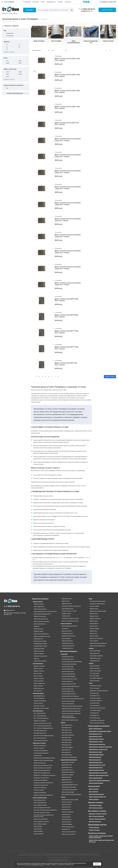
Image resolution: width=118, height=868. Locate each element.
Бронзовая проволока (68, 735)
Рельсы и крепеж (66, 624)
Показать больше (110, 377)
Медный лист (94, 633)
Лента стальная (38, 676)
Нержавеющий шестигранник (98, 773)
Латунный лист (66, 829)
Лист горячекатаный (40, 713)
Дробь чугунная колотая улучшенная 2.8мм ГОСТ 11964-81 (68, 252)
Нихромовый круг (95, 661)
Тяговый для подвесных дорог (70, 618)
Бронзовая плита (67, 730)
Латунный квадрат (67, 824)
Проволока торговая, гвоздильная (43, 783)
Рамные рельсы (66, 638)
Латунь (63, 797)
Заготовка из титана (96, 686)
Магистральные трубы (40, 641)
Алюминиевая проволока (69, 664)
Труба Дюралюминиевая (69, 787)
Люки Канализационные (96, 794)
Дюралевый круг (67, 777)
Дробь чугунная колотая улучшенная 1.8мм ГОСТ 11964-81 (68, 204)
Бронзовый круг (66, 750)
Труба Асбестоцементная (41, 619)
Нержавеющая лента (96, 734)
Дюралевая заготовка (68, 762)
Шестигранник (38, 691)
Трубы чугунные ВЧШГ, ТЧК (97, 797)
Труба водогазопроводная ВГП (42, 614)
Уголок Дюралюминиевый (69, 790)
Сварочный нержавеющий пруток (99, 781)
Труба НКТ (37, 626)
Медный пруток (94, 636)
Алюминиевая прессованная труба (72, 662)
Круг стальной (38, 673)
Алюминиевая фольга (68, 669)
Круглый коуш (66, 601)
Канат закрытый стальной (41, 821)
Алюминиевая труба (68, 667)
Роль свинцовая (94, 676)
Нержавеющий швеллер (96, 770)
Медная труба (94, 621)
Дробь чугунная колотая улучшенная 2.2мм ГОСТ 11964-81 (68, 236)
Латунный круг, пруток (68, 827)
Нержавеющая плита (96, 737)
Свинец (91, 663)
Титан (91, 683)
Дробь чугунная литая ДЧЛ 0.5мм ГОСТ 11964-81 (66, 300)
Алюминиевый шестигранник (70, 696)
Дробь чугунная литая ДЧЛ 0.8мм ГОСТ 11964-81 (66, 316)
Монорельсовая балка (40, 701)
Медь (91, 599)
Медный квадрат (95, 628)
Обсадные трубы (38, 631)
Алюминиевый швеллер (69, 694)
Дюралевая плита (67, 767)
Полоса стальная (39, 681)
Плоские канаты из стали (69, 611)
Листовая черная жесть (40, 731)
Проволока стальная (39, 743)
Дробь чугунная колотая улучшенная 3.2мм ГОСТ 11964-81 (68, 268)
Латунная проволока (68, 812)
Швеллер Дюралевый (68, 792)
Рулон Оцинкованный (40, 738)
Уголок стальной (38, 703)
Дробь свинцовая (95, 668)
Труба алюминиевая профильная (71, 713)
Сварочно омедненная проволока (43, 795)
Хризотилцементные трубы (42, 621)
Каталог (30, 10)
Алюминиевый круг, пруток (70, 679)
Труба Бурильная (38, 639)
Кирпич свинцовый (95, 671)
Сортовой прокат (38, 664)
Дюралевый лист (67, 780)
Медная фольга (94, 623)
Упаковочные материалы (97, 833)
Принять (97, 864)
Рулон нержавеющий (95, 778)
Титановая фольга (95, 705)
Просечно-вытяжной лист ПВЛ (42, 723)
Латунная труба (66, 817)
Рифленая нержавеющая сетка (99, 775)
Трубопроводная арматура (97, 825)
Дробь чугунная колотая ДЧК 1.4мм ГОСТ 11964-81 (67, 108)
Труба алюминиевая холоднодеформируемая (69, 717)
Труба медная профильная (97, 646)
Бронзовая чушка (67, 742)
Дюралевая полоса (67, 770)
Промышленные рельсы (69, 636)
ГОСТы (43, 2)
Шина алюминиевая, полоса (70, 720)
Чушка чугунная (94, 799)
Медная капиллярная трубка (98, 611)
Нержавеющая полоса (96, 742)
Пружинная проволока (40, 788)
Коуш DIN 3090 (38, 826)
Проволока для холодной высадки (43, 760)
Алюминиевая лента (68, 657)
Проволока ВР (38, 756)
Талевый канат (66, 616)
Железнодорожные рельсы (70, 626)
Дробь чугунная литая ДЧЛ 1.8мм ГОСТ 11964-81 (66, 348)
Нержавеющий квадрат (96, 755)
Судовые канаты (66, 613)
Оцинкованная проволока (41, 753)
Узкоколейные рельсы (68, 646)
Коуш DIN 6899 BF (39, 834)
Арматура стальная (39, 666)
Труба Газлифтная (39, 654)
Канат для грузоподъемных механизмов (45, 810)
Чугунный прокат (94, 786)
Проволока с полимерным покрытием (45, 775)
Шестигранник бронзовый (69, 757)
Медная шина (94, 626)
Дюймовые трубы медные (97, 604)
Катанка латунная (67, 802)
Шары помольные (39, 688)
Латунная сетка (66, 814)
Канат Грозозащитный (40, 803)
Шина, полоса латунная (68, 834)
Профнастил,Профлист (40, 721)
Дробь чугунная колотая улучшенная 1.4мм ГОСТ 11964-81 (68, 188)
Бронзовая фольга (67, 740)
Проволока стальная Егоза (41, 778)
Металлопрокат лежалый (97, 811)
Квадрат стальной (39, 671)
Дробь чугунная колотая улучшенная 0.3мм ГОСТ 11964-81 (68, 140)
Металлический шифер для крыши (44, 736)
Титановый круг (94, 713)
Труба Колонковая (39, 651)
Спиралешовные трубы (40, 646)
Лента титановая (95, 688)
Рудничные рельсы (67, 641)
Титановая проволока (96, 701)
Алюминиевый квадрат (68, 676)
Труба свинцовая (95, 681)
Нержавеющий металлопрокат (99, 726)
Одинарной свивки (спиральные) (71, 606)
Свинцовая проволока (96, 678)
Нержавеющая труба (95, 752)
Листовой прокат (38, 711)
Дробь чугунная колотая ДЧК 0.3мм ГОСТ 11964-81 (67, 60)
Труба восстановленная (40, 656)
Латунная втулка (66, 804)
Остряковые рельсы (67, 633)
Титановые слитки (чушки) (97, 708)
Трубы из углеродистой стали (42, 636)
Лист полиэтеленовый (96, 808)
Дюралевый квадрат (68, 775)
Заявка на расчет (107, 10)
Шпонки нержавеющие (96, 783)
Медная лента (94, 614)
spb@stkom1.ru (87, 11)
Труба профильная (39, 607)
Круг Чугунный (93, 792)
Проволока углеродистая (41, 785)
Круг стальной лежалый (96, 816)
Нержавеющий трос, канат (97, 765)
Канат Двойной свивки (40, 805)
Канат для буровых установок (42, 808)
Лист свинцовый (95, 673)
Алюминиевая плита (68, 659)
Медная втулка (94, 609)
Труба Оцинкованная (40, 624)
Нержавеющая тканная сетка (98, 749)
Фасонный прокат (38, 693)
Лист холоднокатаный (40, 716)
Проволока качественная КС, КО (43, 765)
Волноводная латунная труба (70, 800)
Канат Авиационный (40, 800)
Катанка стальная (39, 748)
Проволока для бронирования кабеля (44, 758)
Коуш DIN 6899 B (38, 831)
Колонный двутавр (39, 698)
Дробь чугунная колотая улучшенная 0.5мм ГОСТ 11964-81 (68, 156)
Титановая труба (94, 703)
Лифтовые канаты (67, 604)
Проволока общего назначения (42, 768)
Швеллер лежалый (95, 822)
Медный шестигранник (96, 638)
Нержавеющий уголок (96, 768)
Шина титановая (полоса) (97, 723)
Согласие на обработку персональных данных (59, 861)
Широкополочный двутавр (41, 708)
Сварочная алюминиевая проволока (72, 706)
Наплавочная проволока (41, 751)
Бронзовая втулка (67, 725)
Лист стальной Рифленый (41, 718)
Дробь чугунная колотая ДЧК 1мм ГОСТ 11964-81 (67, 124)
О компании (27, 2)
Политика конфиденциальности (59, 860)
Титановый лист (94, 715)
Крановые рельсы (67, 631)
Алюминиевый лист (68, 681)
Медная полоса (94, 616)
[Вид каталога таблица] (114, 50)
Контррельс (65, 628)
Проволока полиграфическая (42, 773)
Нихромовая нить (95, 653)
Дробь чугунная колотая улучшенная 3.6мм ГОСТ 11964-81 (68, 284)
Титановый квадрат (95, 710)
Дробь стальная (38, 668)
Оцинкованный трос (68, 609)
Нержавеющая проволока (97, 744)
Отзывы (60, 2)
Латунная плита (66, 809)
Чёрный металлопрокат (40, 599)
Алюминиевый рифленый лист (71, 686)
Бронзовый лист (66, 752)
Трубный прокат (38, 602)
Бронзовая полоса (67, 733)
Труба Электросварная (40, 609)
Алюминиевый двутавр (68, 674)
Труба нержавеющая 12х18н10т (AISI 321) (45, 612)
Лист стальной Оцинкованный (42, 726)
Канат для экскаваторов (41, 819)
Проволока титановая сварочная (99, 691)
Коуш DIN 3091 (38, 829)
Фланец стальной (94, 830)
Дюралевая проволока (68, 772)
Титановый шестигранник (97, 720)
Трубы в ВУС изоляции (40, 661)
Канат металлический (40, 798)
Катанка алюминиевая (68, 701)
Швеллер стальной (39, 706)
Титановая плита (95, 696)
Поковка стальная (39, 678)
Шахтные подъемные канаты (70, 621)
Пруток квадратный (39, 683)
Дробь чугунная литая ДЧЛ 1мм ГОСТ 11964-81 (66, 364)
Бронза (63, 723)
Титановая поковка (95, 698)
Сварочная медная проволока (98, 643)
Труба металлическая (40, 616)
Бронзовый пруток (67, 755)
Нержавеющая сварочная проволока (100, 747)
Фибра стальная (38, 686)
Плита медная (94, 641)
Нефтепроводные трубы (40, 644)
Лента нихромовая (95, 651)
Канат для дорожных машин (42, 812)
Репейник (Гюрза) (39, 790)
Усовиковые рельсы (67, 648)
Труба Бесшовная (39, 604)
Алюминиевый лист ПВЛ (69, 684)
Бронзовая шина (66, 745)
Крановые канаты (67, 599)
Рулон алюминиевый (68, 704)
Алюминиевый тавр (67, 689)
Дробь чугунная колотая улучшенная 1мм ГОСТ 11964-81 (68, 220)
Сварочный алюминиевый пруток (71, 709)
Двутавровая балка (39, 696)
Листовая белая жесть (40, 733)
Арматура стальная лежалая (98, 814)
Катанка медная (94, 606)
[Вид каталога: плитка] (106, 50)
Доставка (36, 2)
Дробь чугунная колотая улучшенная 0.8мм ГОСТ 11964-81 (68, 172)
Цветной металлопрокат (69, 651)
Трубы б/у (36, 659)
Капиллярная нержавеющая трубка (100, 731)
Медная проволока (95, 619)
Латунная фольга (67, 819)
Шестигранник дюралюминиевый (71, 794)
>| (58, 377)
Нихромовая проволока (96, 656)
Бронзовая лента (67, 728)
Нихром (91, 648)
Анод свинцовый (95, 666)
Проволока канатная (40, 763)
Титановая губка (94, 693)
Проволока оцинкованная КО (42, 770)
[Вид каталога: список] (110, 50)
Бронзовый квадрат (67, 747)
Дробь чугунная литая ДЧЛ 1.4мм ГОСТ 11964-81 (66, 332)
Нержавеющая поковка (96, 739)
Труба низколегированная (41, 634)
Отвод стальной (94, 828)
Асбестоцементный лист (41, 741)
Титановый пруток (95, 718)
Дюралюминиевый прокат (69, 760)
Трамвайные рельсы (68, 643)
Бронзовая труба (66, 737)
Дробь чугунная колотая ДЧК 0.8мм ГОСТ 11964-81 (67, 92)
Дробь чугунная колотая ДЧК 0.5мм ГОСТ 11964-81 (67, 76)
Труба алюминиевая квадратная (71, 711)
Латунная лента (66, 807)
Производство (51, 2)
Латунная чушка (66, 822)
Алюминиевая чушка (68, 671)
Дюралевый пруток (67, 782)
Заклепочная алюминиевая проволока (73, 699)
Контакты (68, 2)
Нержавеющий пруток (96, 762)
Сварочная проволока (40, 793)
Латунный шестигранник (69, 832)
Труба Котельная (38, 629)
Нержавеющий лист (95, 760)
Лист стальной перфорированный (43, 728)
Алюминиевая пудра (95, 805)
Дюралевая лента (67, 765)
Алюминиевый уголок (68, 691)
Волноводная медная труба (98, 601)
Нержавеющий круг (95, 757)
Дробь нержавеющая (96, 729)
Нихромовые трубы (95, 658)
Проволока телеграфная (40, 780)
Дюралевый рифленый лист (70, 785)
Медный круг (93, 631)
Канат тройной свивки (40, 824)
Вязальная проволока (40, 746)
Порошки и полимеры (96, 803)
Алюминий (64, 654)
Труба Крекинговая (39, 649)
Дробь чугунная (94, 789)
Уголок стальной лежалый (97, 819)
